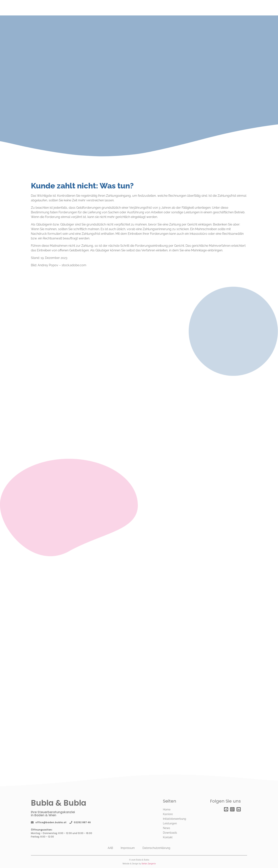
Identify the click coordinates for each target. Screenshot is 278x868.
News (167, 828)
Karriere (168, 814)
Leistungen (170, 823)
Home (167, 810)
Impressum (128, 848)
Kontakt (168, 837)
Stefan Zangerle (149, 864)
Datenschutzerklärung (156, 848)
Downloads (170, 833)
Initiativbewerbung (175, 819)
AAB (110, 848)
